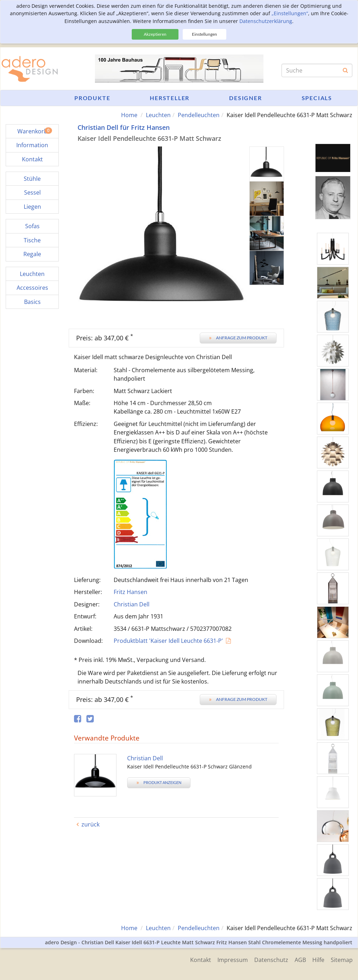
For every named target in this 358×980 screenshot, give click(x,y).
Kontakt (197, 959)
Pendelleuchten (199, 115)
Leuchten (158, 115)
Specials (317, 98)
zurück (90, 824)
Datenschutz (269, 959)
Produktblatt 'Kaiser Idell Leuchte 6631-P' (168, 641)
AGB (299, 959)
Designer (245, 98)
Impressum (230, 959)
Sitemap (342, 959)
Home (129, 115)
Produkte (92, 98)
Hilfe (318, 959)
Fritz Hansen (130, 592)
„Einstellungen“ (290, 13)
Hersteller (170, 98)
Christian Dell (132, 604)
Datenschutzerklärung (266, 21)
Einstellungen (204, 34)
